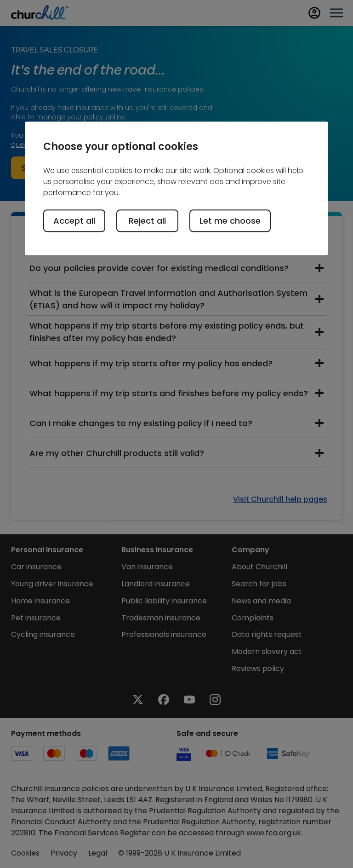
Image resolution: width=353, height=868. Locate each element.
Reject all (147, 221)
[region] (176, 188)
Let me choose (230, 221)
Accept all (74, 221)
